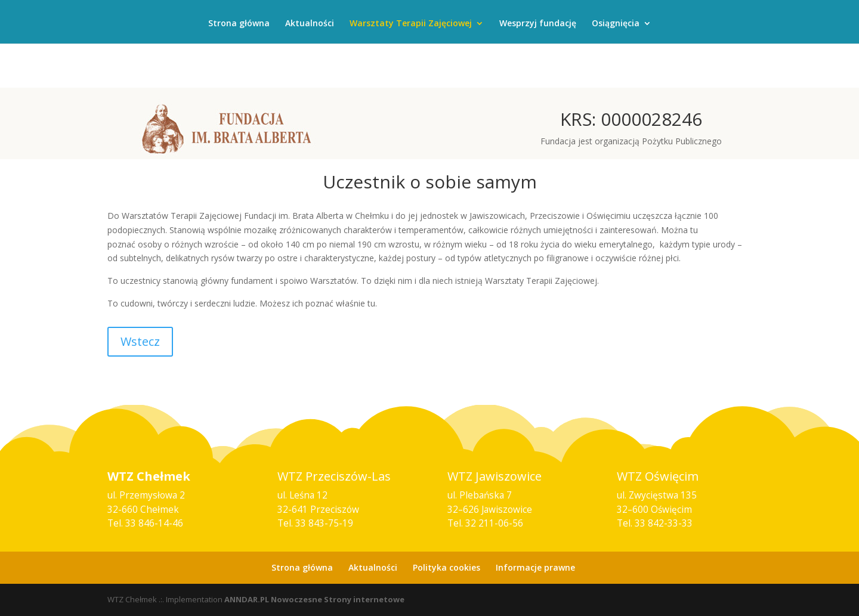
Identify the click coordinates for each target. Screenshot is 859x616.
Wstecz (140, 341)
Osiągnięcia (616, 24)
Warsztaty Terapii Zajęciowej (411, 24)
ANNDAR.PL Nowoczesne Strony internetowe (314, 599)
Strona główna (239, 24)
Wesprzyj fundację (538, 24)
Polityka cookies (447, 567)
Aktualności (310, 24)
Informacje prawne (535, 567)
